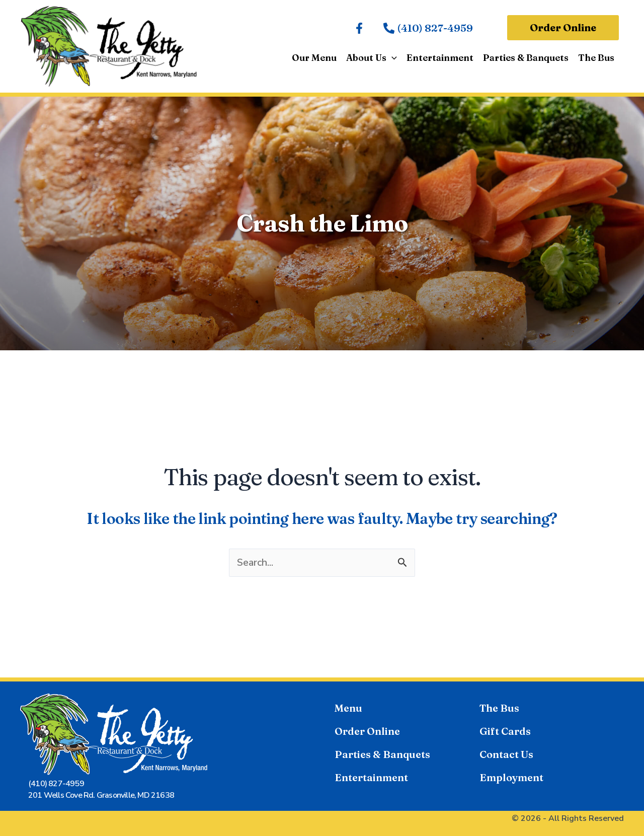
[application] (394, 58)
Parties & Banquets (382, 754)
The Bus (499, 708)
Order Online (367, 731)
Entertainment (371, 777)
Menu (348, 708)
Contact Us (506, 754)
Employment (511, 777)
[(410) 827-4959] (428, 28)
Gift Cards (505, 731)
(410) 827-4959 (56, 784)
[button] (563, 28)
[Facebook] (359, 28)
